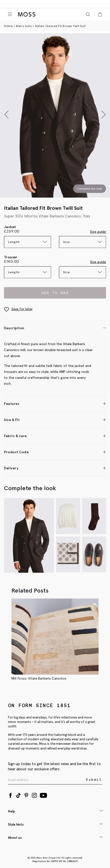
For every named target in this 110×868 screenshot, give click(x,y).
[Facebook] (10, 794)
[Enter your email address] (46, 780)
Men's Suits (24, 26)
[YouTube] (43, 794)
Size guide (98, 232)
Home (8, 26)
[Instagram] (34, 794)
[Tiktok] (18, 794)
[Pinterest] (26, 794)
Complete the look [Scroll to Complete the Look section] (90, 189)
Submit (94, 780)
